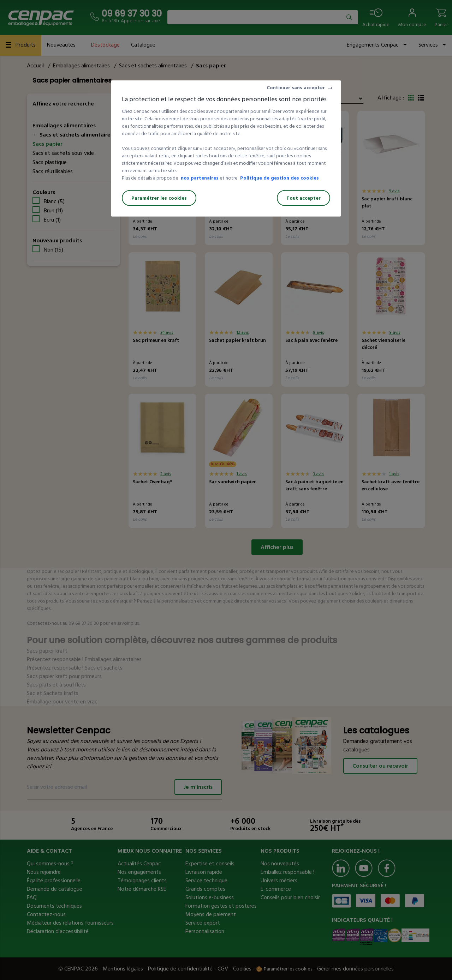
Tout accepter (304, 198)
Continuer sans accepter (296, 88)
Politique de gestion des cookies (279, 178)
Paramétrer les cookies (159, 198)
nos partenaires (200, 178)
